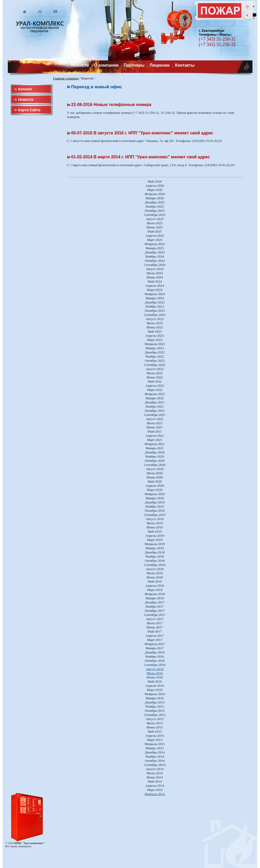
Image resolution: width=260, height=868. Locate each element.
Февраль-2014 (155, 794)
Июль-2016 (155, 673)
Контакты (185, 65)
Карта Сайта (29, 110)
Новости (80, 65)
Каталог (25, 89)
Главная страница (66, 78)
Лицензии (160, 65)
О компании (106, 65)
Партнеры (134, 65)
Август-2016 (155, 669)
